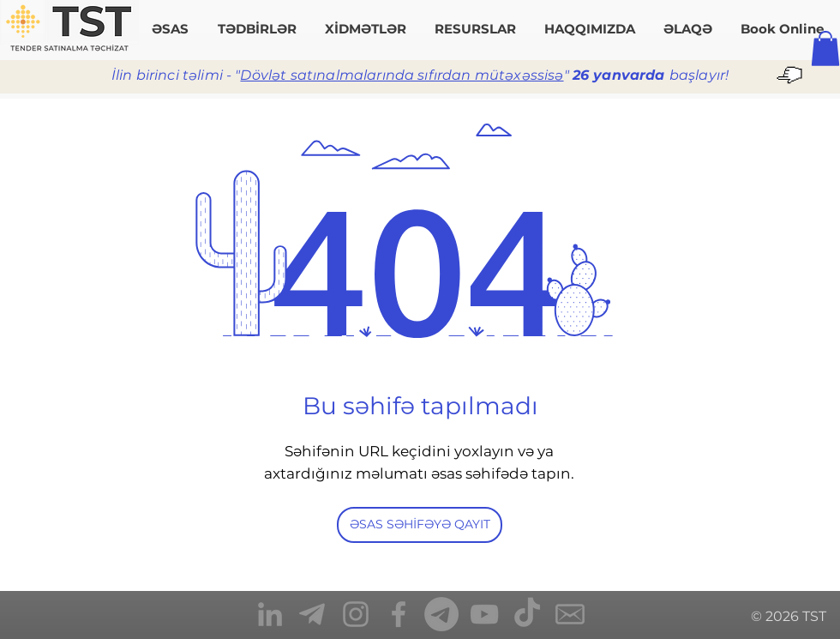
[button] (825, 48)
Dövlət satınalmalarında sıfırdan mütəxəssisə (402, 75)
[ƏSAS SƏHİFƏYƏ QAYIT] (420, 525)
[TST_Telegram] (313, 614)
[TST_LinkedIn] (270, 614)
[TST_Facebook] (399, 614)
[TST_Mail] (570, 614)
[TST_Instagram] (356, 614)
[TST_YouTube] (484, 614)
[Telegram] (441, 614)
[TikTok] (527, 614)
